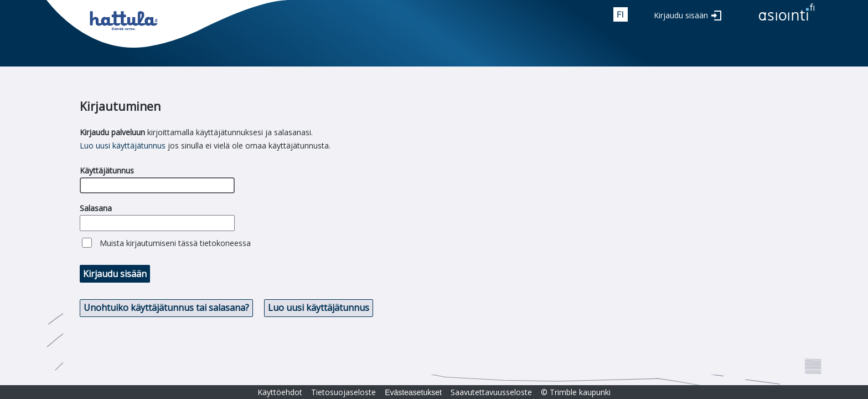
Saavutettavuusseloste (491, 392)
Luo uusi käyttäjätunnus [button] (319, 308)
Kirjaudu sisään (681, 15)
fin (621, 14)
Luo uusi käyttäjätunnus (123, 145)
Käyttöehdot (280, 392)
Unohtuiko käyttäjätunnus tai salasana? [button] (166, 308)
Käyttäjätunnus (107, 170)
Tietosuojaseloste (343, 392)
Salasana (96, 208)
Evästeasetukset (413, 392)
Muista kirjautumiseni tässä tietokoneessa (175, 243)
